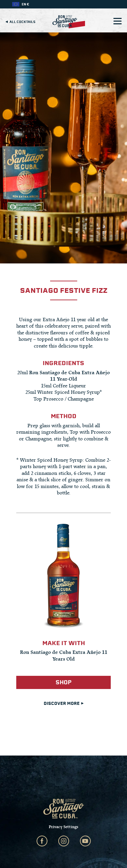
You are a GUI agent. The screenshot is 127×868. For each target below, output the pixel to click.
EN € (25, 4)
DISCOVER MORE (64, 704)
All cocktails (20, 22)
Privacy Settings (63, 827)
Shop (63, 682)
